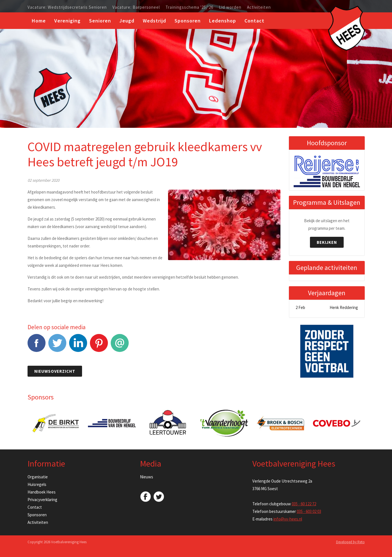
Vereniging (67, 21)
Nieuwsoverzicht (55, 371)
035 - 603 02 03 (309, 511)
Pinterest (99, 346)
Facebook (37, 346)
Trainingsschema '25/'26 (189, 7)
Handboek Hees (42, 492)
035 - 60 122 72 (304, 504)
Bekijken (327, 242)
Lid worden (230, 7)
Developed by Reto (350, 542)
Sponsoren (188, 21)
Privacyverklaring (42, 500)
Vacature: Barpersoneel (136, 7)
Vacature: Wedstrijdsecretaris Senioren (67, 7)
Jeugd (127, 21)
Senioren (100, 21)
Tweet (57, 346)
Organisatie (38, 477)
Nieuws (147, 477)
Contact (254, 21)
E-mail (120, 346)
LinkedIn (78, 346)
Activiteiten (259, 7)
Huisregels (37, 484)
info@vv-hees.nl (288, 519)
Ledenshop (223, 21)
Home (39, 21)
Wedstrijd (154, 21)
